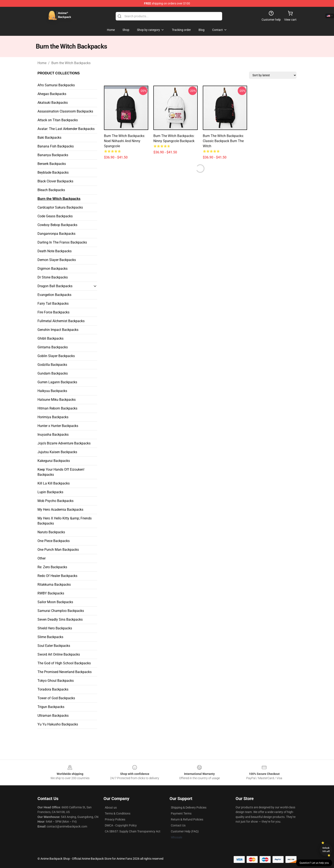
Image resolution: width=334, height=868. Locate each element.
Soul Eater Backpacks (54, 646)
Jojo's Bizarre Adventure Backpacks (64, 443)
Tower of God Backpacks (56, 698)
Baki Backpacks (49, 138)
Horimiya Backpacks (53, 417)
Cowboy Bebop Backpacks (57, 225)
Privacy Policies (115, 819)
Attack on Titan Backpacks (58, 120)
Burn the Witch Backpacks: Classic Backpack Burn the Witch (223, 141)
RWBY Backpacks (51, 593)
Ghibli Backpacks (50, 338)
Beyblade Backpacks (53, 172)
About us (111, 807)
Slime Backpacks (50, 637)
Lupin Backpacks (50, 492)
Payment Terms (181, 813)
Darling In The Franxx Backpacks (62, 242)
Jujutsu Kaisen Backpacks (57, 452)
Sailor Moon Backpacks (55, 602)
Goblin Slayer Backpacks (56, 356)
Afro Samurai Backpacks (56, 85)
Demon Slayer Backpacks (57, 260)
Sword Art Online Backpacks (59, 654)
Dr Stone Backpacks (53, 277)
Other (42, 558)
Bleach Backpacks (51, 190)
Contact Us (178, 825)
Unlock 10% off (326, 850)
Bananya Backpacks (53, 155)
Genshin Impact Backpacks (58, 330)
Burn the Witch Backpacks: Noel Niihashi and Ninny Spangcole (125, 141)
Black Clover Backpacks (55, 181)
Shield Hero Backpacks (55, 628)
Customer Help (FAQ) (185, 831)
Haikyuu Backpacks (52, 391)
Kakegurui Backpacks (54, 461)
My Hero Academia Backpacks (60, 510)
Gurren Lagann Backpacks (57, 382)
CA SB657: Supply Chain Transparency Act (133, 831)
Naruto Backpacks (51, 532)
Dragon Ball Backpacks (55, 286)
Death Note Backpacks (55, 251)
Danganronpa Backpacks (56, 234)
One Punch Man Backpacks (58, 550)
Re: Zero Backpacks (52, 567)
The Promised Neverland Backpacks (65, 672)
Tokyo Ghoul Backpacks (56, 681)
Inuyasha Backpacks (53, 435)
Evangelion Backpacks (54, 295)
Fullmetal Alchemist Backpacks (61, 321)
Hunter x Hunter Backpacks (58, 426)
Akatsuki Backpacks (53, 103)
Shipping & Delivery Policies (189, 807)
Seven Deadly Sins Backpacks (60, 619)
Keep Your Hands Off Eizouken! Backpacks (61, 472)
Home (42, 63)
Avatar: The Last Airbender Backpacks (66, 129)
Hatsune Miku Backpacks (57, 400)
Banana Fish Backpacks (56, 146)
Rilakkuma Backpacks (54, 585)
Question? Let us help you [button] (314, 863)
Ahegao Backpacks (52, 94)
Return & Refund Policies (187, 819)
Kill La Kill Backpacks (54, 483)
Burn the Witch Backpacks (71, 63)
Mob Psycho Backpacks (55, 501)
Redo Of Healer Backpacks (57, 576)
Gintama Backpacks (53, 347)
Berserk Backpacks (52, 164)
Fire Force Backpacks (53, 312)
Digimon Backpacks (53, 269)
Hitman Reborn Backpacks (57, 408)
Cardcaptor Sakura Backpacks (60, 207)
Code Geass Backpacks (55, 216)
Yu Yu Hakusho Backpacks (58, 724)
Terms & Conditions (118, 813)
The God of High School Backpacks (64, 663)
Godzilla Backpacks (52, 365)
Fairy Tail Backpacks (53, 304)
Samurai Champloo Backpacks (61, 611)
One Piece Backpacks (54, 541)
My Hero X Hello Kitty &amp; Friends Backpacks (65, 521)
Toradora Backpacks (53, 689)
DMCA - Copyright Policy (121, 825)
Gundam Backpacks (53, 373)
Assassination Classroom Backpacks (65, 111)
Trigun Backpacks (51, 707)
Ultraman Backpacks (53, 716)
